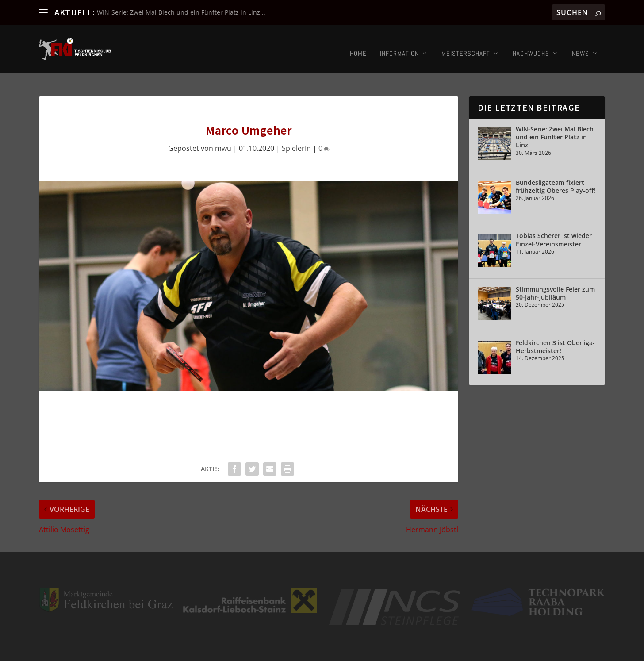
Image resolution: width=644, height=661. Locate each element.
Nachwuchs (531, 45)
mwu (223, 125)
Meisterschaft (466, 45)
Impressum (488, 649)
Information (399, 45)
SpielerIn (296, 125)
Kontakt (517, 649)
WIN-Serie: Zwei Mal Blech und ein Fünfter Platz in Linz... (181, 12)
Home (358, 45)
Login (540, 649)
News (581, 45)
